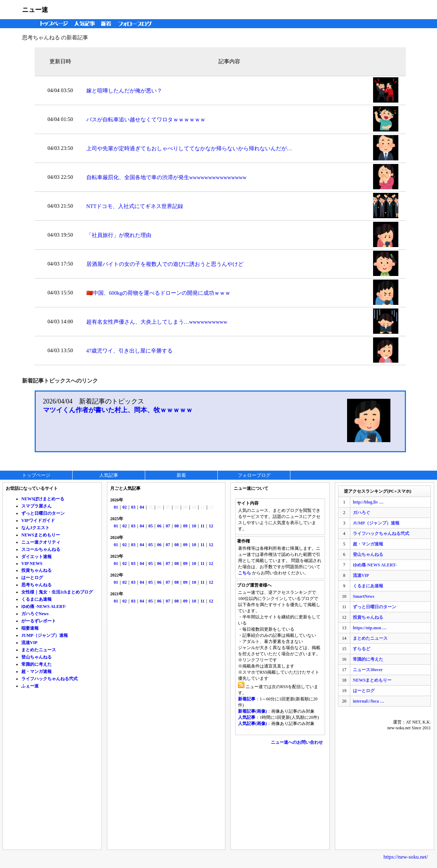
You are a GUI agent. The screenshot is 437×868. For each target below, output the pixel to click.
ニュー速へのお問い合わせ (297, 742)
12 (211, 526)
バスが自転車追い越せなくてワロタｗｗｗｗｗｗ (146, 120)
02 (125, 507)
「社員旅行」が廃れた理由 (119, 235)
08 (177, 526)
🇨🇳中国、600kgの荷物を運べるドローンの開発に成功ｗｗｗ (159, 293)
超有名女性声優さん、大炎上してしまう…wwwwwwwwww (157, 322)
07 (168, 526)
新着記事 (247, 699)
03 (133, 507)
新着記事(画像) (252, 711)
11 (202, 526)
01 (116, 507)
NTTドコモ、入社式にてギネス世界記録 (135, 206)
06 (159, 526)
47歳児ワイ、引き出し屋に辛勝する (130, 351)
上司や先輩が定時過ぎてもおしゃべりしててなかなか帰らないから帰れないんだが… (189, 148)
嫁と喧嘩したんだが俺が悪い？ (124, 91)
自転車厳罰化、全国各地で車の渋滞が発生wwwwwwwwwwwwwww (166, 177)
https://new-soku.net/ (406, 857)
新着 (107, 24)
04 (142, 507)
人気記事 (85, 24)
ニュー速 (35, 10)
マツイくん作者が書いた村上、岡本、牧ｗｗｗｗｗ (118, 410)
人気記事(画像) (252, 724)
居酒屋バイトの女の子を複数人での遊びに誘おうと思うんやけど (165, 264)
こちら (245, 573)
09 (185, 526)
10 (194, 526)
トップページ (52, 24)
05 (151, 526)
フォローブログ (137, 24)
